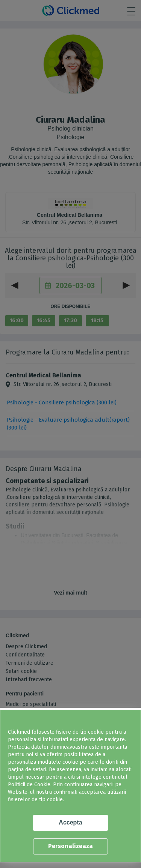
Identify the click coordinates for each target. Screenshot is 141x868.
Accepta (70, 822)
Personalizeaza (70, 846)
